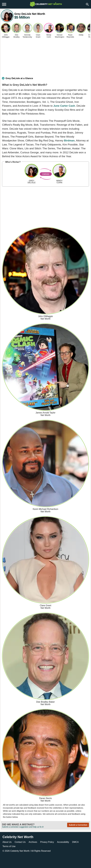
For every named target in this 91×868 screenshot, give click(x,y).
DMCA (75, 842)
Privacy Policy (47, 842)
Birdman (69, 141)
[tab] (45, 80)
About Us (7, 842)
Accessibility (63, 842)
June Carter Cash (64, 106)
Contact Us (20, 842)
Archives (33, 842)
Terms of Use (9, 846)
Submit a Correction (78, 825)
